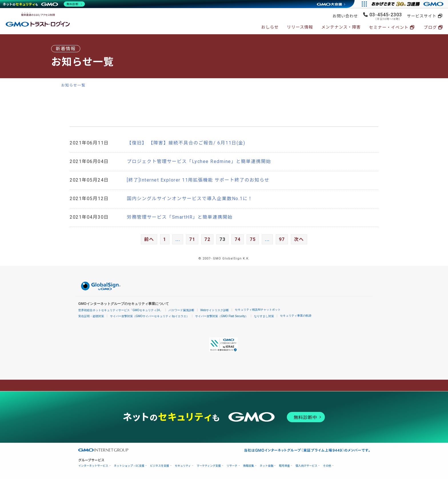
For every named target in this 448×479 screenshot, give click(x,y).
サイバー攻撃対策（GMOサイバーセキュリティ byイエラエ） (150, 316)
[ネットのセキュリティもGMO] (44, 4)
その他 (327, 466)
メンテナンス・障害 (341, 27)
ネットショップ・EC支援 (129, 466)
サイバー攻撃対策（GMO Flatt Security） (222, 316)
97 (282, 239)
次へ (299, 239)
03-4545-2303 (386, 15)
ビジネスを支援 (160, 466)
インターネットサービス (93, 466)
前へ (149, 239)
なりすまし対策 (264, 316)
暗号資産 (284, 466)
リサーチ (232, 466)
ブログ (430, 28)
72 (207, 239)
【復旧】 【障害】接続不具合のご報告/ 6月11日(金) (186, 143)
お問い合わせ (345, 16)
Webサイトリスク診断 (215, 310)
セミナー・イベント (389, 28)
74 (238, 239)
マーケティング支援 (209, 466)
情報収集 (249, 466)
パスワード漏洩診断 (181, 310)
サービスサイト (422, 16)
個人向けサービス (306, 466)
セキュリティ (183, 466)
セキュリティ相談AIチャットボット (258, 310)
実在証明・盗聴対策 (91, 316)
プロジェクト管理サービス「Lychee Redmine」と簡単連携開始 (199, 161)
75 (253, 239)
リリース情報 (300, 27)
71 (192, 239)
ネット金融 (267, 466)
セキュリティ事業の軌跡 (296, 316)
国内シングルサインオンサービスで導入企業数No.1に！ (190, 199)
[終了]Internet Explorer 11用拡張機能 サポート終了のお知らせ (198, 180)
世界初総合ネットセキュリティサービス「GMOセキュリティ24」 (120, 310)
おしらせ (270, 27)
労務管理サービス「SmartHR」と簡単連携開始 (180, 217)
